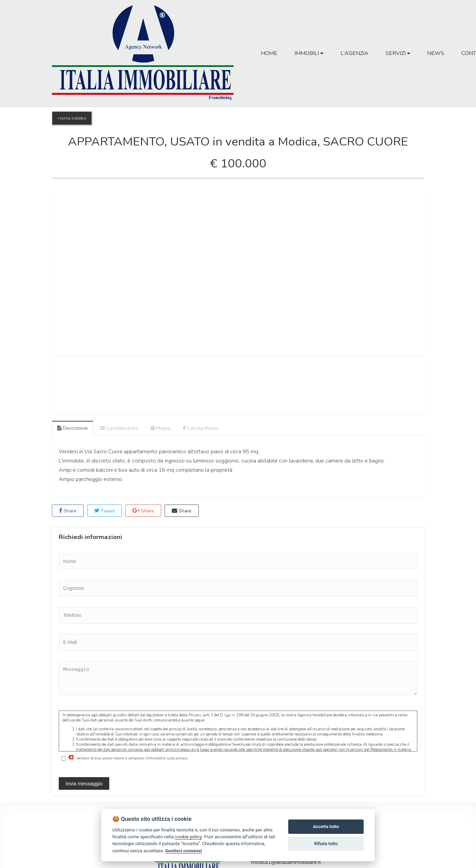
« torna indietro (72, 118)
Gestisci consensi (184, 851)
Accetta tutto (326, 826)
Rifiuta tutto (326, 844)
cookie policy (188, 837)
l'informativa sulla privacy (166, 758)
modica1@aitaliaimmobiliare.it (286, 862)
